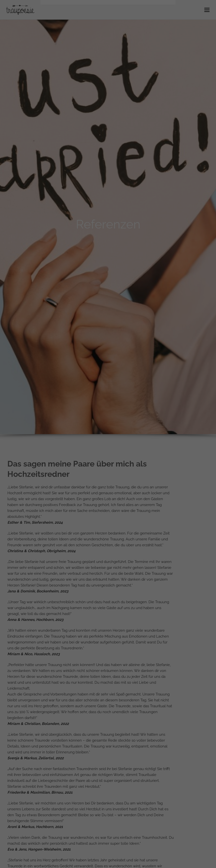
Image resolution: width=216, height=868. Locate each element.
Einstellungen (64, 67)
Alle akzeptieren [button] (108, 95)
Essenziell (72, 79)
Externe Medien (136, 79)
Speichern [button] (108, 110)
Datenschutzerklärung (95, 63)
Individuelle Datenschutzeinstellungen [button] (108, 124)
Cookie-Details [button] (108, 135)
